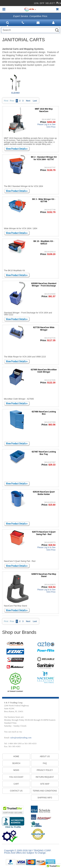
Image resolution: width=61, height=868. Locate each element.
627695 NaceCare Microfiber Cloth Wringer (44, 371)
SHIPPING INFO (45, 798)
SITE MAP (45, 784)
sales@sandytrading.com (21, 738)
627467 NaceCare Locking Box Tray (44, 453)
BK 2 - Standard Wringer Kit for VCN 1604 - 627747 (44, 158)
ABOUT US (45, 756)
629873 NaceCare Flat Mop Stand (44, 575)
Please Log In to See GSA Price (46, 126)
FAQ (45, 763)
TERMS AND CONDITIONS (45, 791)
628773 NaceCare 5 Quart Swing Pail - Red (44, 533)
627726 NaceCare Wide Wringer (44, 329)
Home (16, 756)
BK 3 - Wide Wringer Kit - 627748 (44, 200)
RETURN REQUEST (45, 777)
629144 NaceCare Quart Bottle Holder (44, 493)
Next (28, 101)
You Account (16, 777)
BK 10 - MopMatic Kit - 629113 (44, 242)
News (16, 770)
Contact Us (16, 791)
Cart (16, 784)
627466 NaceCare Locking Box (44, 413)
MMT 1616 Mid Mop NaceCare (44, 110)
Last (35, 101)
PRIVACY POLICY (45, 770)
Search (16, 763)
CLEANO (15, 93)
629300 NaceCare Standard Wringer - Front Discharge (44, 285)
